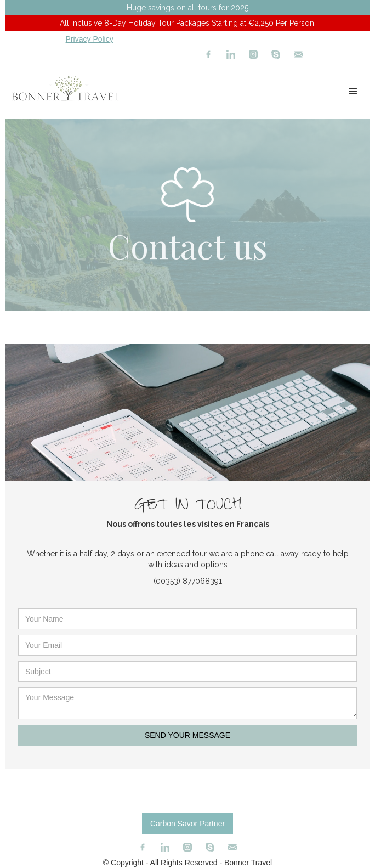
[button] (353, 92)
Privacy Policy (90, 39)
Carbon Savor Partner (187, 824)
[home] (63, 88)
